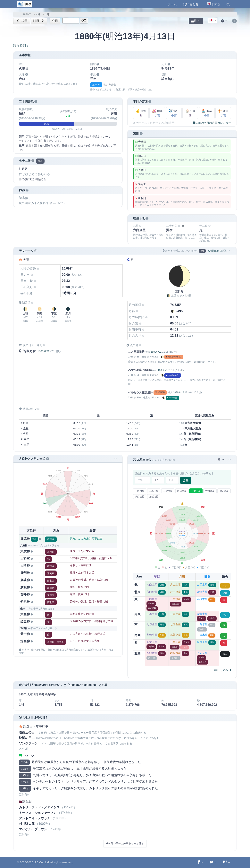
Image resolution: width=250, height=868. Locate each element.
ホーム (172, 4)
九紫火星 (154, 497)
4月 (38, 14)
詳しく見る (223, 670)
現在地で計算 (217, 251)
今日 (55, 21)
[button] (228, 4)
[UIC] (25, 4)
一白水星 (140, 491)
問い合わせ (191, 4)
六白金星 (210, 491)
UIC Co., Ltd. (42, 862)
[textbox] (212, 21)
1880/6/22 (43, 351)
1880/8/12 (178, 392)
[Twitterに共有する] (212, 862)
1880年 (27, 14)
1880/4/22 (156, 352)
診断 (186, 480)
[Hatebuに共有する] (225, 862)
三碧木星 (168, 491)
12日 (22, 21)
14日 (39, 21)
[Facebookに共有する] (199, 862)
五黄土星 (196, 491)
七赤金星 (224, 491)
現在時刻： (21, 46)
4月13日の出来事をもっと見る (125, 843)
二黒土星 (154, 491)
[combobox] (212, 20)
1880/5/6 (163, 370)
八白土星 (140, 497)
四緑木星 (182, 491)
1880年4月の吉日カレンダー (212, 123)
